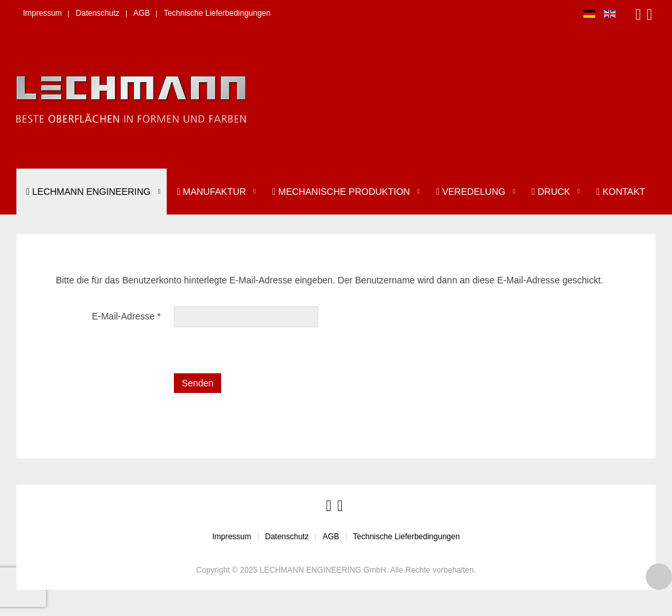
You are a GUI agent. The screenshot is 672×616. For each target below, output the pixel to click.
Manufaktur (211, 192)
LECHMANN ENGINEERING (88, 192)
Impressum (42, 13)
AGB (141, 13)
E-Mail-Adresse (126, 316)
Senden (198, 383)
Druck (551, 192)
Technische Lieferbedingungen (217, 13)
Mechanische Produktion (341, 192)
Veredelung (471, 192)
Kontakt (621, 192)
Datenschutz (97, 13)
